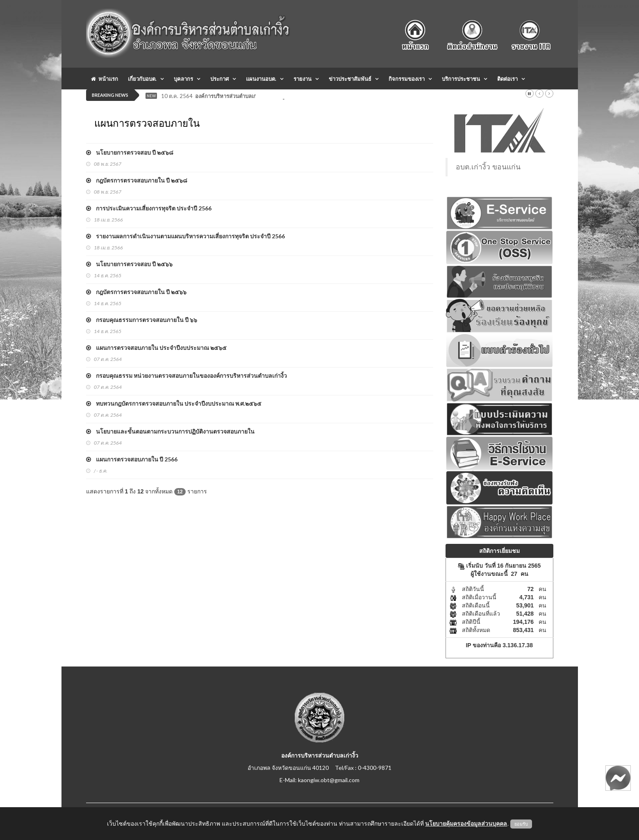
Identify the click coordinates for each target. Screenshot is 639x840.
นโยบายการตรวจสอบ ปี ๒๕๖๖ (129, 264)
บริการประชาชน (461, 79)
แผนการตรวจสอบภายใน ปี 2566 (132, 459)
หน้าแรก (105, 79)
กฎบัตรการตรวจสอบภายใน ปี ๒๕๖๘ (137, 180)
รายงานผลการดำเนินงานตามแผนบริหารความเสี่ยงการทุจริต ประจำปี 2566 (185, 236)
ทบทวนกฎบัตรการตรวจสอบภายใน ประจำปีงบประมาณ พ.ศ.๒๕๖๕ (174, 403)
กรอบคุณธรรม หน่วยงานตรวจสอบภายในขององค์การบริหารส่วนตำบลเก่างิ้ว (186, 375)
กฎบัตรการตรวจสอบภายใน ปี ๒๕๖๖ (136, 292)
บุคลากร (183, 79)
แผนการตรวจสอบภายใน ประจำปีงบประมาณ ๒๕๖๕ (156, 348)
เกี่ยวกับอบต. (142, 79)
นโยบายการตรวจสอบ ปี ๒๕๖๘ (130, 152)
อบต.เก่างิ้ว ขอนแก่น (488, 167)
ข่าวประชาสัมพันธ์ (350, 79)
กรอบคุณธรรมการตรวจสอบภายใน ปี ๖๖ (142, 320)
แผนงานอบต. (261, 79)
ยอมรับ (521, 824)
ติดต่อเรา (507, 79)
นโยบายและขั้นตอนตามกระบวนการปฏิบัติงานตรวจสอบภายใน (170, 431)
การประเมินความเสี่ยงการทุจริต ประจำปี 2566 (149, 208)
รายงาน (302, 79)
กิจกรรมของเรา (407, 79)
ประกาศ (219, 79)
